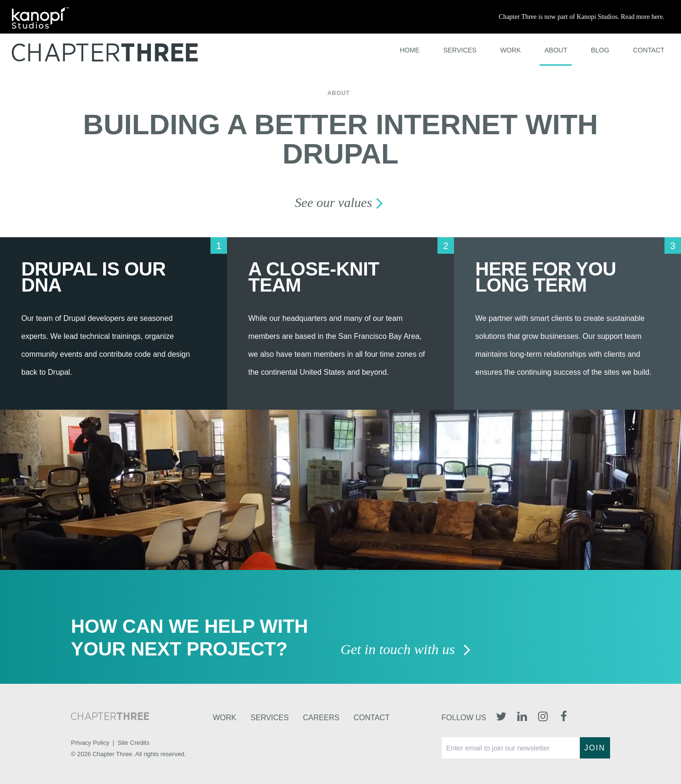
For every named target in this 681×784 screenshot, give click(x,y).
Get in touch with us (406, 650)
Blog (600, 50)
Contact (649, 50)
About (556, 50)
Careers (321, 718)
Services (460, 50)
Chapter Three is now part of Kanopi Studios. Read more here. (582, 17)
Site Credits (134, 743)
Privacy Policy (90, 743)
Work (511, 50)
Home (410, 50)
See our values (340, 202)
